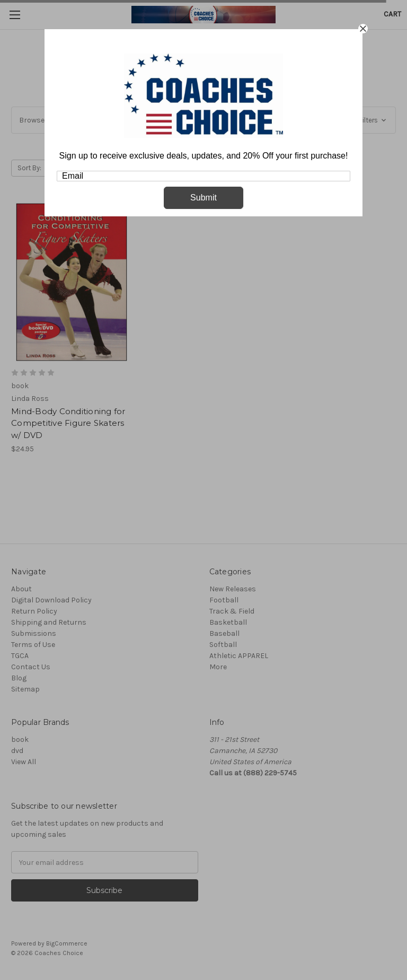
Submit (203, 198)
